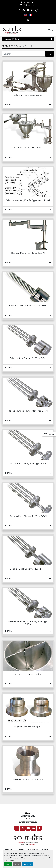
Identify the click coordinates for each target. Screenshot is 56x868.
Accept (8, 864)
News (22, 849)
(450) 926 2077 (29, 2)
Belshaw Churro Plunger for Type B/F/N (28, 305)
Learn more (27, 864)
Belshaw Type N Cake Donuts (28, 148)
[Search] (24, 54)
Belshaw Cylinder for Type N (28, 727)
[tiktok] (36, 10)
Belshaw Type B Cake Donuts (28, 95)
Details (28, 105)
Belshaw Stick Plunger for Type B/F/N (28, 358)
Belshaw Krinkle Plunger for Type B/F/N (28, 411)
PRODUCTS (10, 849)
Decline (17, 864)
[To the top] (49, 434)
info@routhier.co (29, 5)
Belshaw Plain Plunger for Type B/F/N (28, 516)
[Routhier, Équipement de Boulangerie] (28, 839)
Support (46, 849)
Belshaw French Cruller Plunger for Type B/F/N (28, 623)
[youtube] (28, 10)
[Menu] (44, 30)
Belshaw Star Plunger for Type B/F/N (28, 463)
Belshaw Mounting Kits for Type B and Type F (28, 200)
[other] (24, 10)
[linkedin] (32, 10)
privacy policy (9, 860)
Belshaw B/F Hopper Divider (28, 674)
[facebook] (19, 10)
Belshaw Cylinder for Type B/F (28, 779)
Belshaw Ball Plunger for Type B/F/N (28, 569)
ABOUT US (33, 849)
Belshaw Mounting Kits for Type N (28, 253)
